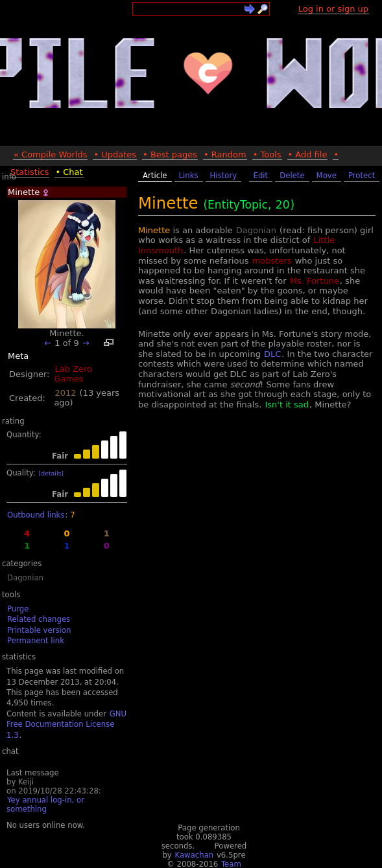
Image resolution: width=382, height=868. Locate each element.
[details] (51, 473)
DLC (272, 354)
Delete (292, 176)
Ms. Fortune (315, 281)
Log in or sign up (333, 9)
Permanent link (36, 641)
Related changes (39, 619)
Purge (18, 609)
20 (283, 205)
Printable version (39, 630)
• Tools (267, 154)
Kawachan (194, 855)
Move (327, 176)
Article (155, 176)
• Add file (308, 154)
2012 (65, 393)
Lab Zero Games (73, 374)
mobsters (272, 261)
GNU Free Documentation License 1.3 (66, 725)
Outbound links (36, 515)
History (224, 176)
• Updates (115, 154)
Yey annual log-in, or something (45, 805)
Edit (261, 176)
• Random (225, 154)
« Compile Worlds (50, 154)
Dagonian (25, 578)
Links (189, 176)
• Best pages (170, 154)
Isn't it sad (286, 405)
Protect (362, 176)
